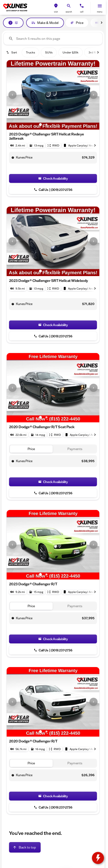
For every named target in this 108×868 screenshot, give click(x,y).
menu (100, 12)
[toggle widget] (98, 858)
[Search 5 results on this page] (53, 39)
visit (56, 12)
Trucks (30, 52)
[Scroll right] (102, 23)
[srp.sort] (12, 52)
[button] (56, 8)
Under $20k (70, 52)
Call (82, 12)
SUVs (49, 52)
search (69, 12)
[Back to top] (25, 834)
